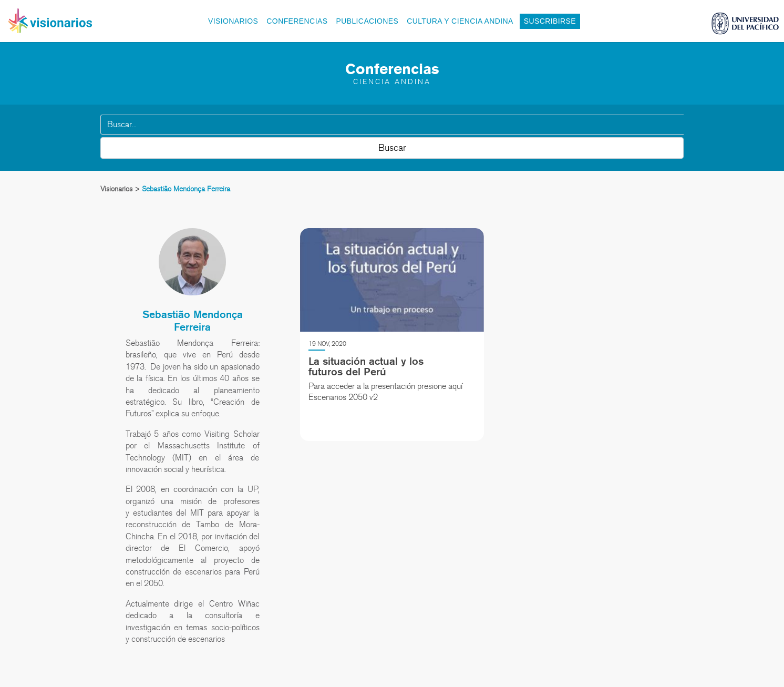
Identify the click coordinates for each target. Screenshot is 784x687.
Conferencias (297, 21)
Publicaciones (367, 21)
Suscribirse (550, 21)
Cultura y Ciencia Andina (460, 21)
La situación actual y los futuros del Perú (366, 366)
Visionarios (233, 21)
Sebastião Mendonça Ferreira (193, 321)
